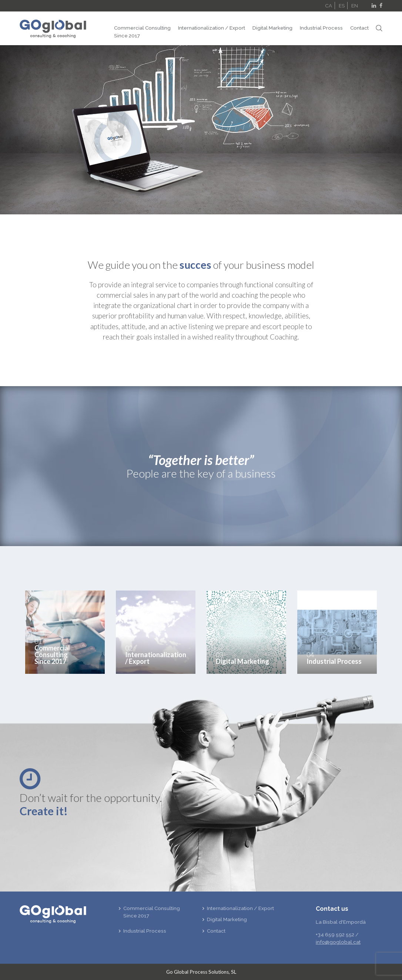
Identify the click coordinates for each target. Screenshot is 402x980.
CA (329, 6)
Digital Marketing (272, 28)
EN (355, 6)
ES (342, 6)
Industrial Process (321, 28)
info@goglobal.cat (338, 942)
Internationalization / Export (212, 28)
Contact (359, 28)
